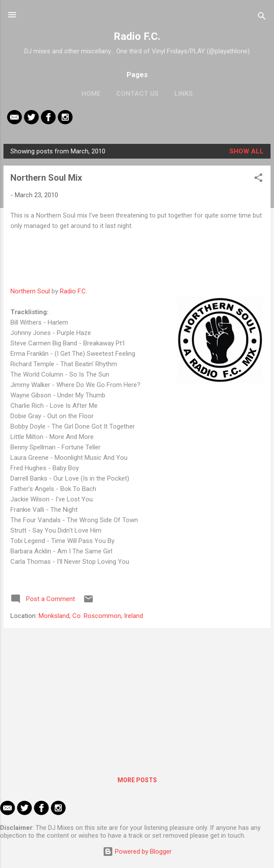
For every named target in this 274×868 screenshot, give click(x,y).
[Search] (262, 18)
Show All (246, 151)
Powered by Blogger (137, 852)
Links (184, 94)
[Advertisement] (137, 696)
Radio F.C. (137, 36)
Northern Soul (30, 291)
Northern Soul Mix (46, 178)
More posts (137, 780)
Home (91, 94)
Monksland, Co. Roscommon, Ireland (91, 616)
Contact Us (137, 94)
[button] (258, 179)
